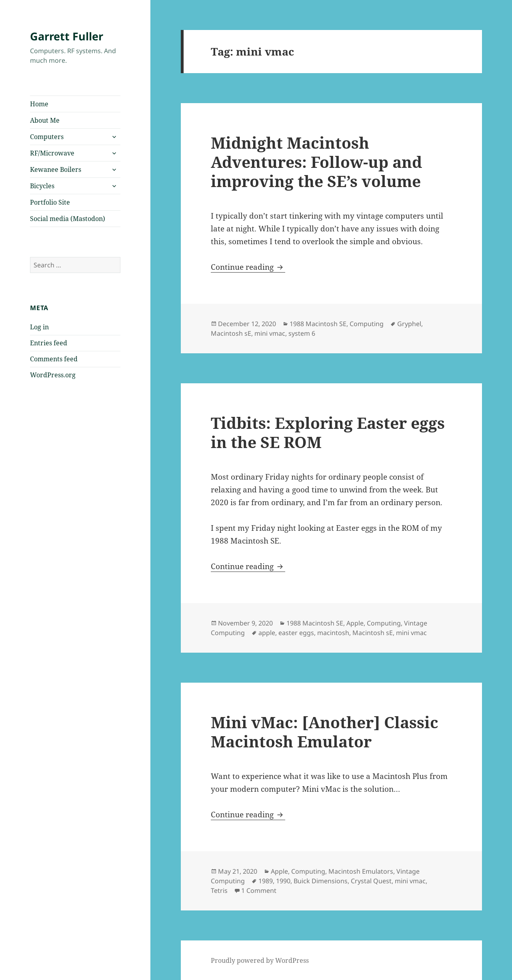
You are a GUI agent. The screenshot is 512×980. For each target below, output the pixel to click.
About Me (45, 120)
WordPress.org (53, 375)
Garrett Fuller (67, 36)
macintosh (333, 633)
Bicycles (42, 186)
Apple (355, 623)
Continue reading (248, 267)
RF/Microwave (52, 153)
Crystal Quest (371, 881)
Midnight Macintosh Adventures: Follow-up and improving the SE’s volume (316, 162)
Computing (367, 324)
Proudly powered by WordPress (260, 960)
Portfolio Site (50, 202)
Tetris (219, 890)
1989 (266, 881)
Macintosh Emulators (361, 871)
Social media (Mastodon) (68, 219)
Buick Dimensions (321, 881)
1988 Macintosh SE (318, 324)
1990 (283, 881)
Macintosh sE (231, 333)
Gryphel (409, 324)
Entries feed (49, 343)
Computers (47, 137)
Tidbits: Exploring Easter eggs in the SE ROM (328, 432)
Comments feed (54, 359)
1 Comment (259, 890)
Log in (39, 327)
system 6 (302, 333)
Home (39, 104)
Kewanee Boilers (56, 169)
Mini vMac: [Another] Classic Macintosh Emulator (325, 732)
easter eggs (296, 633)
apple (267, 633)
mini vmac (270, 333)
